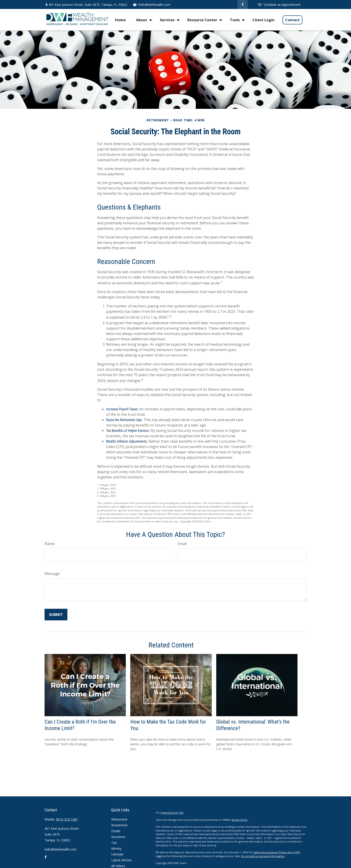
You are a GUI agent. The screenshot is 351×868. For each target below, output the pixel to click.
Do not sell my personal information (263, 856)
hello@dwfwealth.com (152, 5)
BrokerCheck (240, 820)
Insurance (118, 837)
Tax (114, 843)
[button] (120, 20)
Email (182, 544)
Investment (119, 825)
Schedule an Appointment (279, 5)
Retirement (119, 819)
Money (116, 848)
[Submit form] (56, 615)
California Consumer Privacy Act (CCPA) (277, 852)
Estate (116, 831)
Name (50, 544)
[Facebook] (243, 4)
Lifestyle (117, 854)
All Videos (118, 866)
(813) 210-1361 (67, 819)
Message (52, 574)
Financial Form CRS (172, 813)
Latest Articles (122, 860)
